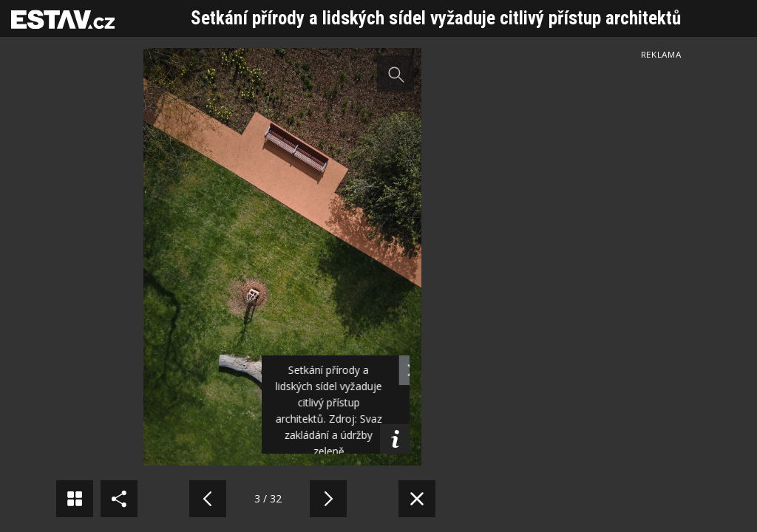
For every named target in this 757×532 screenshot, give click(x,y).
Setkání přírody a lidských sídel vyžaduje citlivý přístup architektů (436, 18)
